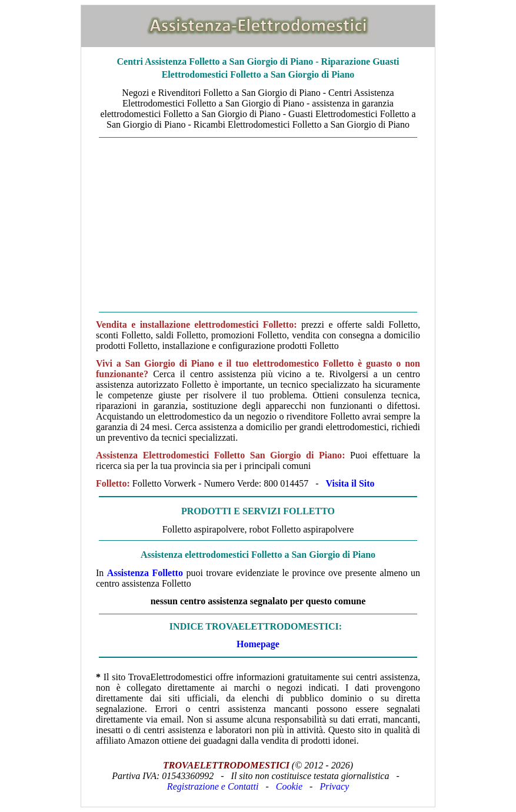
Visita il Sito (350, 483)
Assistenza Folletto (145, 573)
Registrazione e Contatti (213, 786)
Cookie (289, 786)
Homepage (258, 644)
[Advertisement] (258, 225)
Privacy (334, 786)
